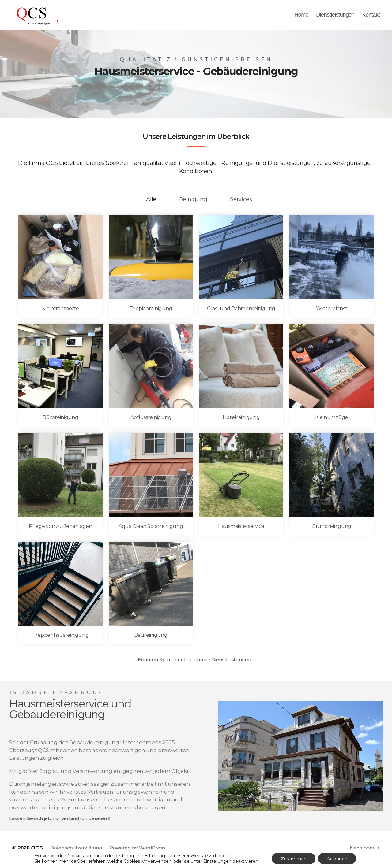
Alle (151, 202)
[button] (196, 662)
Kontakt (371, 16)
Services (241, 202)
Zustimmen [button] (293, 859)
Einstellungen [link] (217, 861)
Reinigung (193, 202)
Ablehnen (337, 859)
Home (301, 16)
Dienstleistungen (335, 16)
